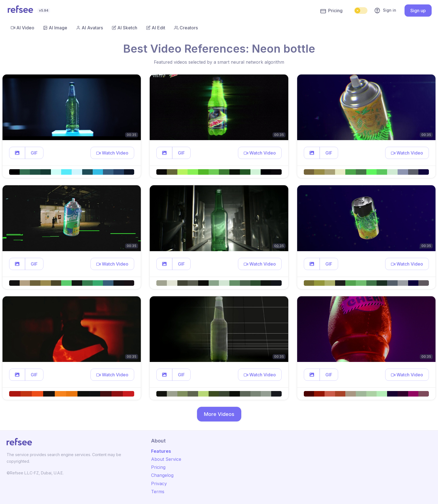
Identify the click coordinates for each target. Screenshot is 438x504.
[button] (17, 153)
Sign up (418, 11)
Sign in (385, 11)
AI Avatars (90, 28)
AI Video (23, 28)
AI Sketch (125, 28)
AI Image (55, 28)
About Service (166, 459)
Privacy (159, 484)
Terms (158, 492)
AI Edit (156, 28)
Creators (186, 28)
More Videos (219, 414)
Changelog (162, 475)
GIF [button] (34, 153)
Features (161, 451)
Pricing (331, 11)
